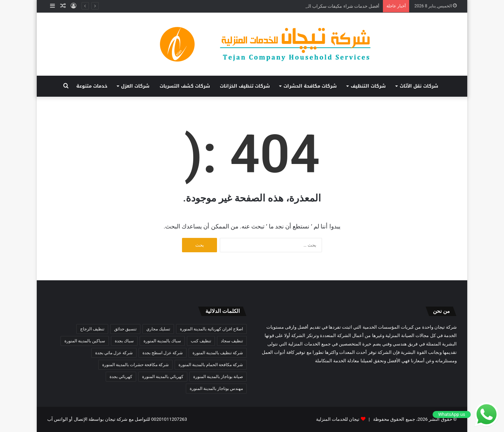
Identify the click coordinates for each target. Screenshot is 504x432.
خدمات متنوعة (92, 86)
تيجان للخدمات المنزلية (338, 419)
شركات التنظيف (368, 86)
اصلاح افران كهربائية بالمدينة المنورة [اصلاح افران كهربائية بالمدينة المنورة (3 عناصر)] (211, 329)
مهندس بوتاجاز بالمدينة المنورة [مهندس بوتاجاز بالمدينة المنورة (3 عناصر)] (216, 389)
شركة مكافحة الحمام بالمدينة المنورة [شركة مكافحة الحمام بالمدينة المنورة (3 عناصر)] (211, 365)
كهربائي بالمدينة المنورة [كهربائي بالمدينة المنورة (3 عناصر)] (163, 377)
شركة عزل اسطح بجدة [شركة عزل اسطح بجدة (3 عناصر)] (163, 353)
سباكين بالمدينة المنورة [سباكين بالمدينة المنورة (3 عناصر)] (85, 341)
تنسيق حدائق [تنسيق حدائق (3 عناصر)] (125, 329)
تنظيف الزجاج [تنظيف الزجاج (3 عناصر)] (92, 329)
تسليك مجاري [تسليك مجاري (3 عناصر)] (158, 329)
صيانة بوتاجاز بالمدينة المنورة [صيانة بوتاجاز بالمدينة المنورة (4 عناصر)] (218, 377)
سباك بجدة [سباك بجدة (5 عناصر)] (124, 341)
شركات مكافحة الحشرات (310, 86)
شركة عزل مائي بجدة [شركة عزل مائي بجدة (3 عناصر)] (114, 353)
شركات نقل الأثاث (419, 86)
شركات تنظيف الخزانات (245, 86)
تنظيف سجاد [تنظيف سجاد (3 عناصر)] (232, 341)
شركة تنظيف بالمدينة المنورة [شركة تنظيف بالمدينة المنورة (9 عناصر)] (218, 353)
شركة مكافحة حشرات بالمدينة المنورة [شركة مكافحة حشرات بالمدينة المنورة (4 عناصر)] (135, 365)
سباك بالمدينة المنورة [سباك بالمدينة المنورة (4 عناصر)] (162, 341)
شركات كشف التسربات (185, 86)
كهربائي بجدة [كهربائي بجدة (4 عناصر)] (121, 377)
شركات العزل (135, 86)
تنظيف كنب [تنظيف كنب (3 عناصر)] (201, 341)
